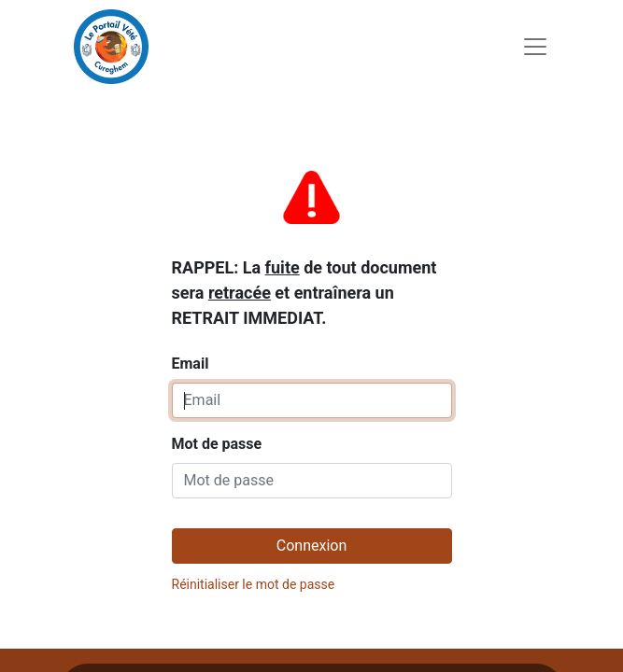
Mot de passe (217, 444)
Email (304, 267)
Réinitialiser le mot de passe (254, 584)
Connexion (311, 546)
